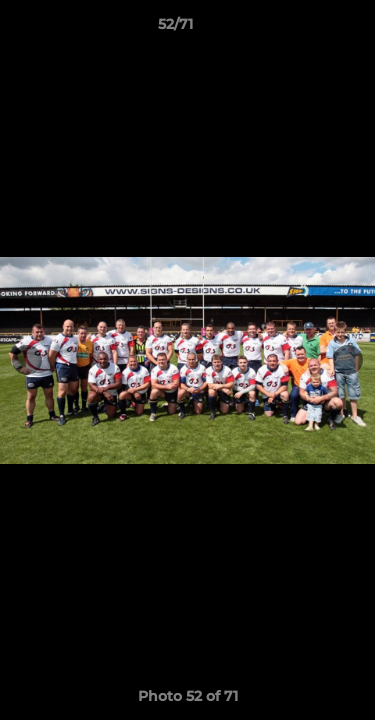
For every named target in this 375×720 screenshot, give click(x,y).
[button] (303, 29)
